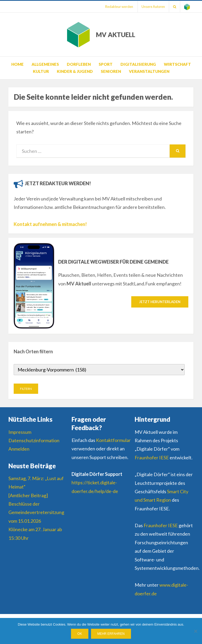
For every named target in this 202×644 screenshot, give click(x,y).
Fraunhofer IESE (152, 457)
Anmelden (19, 449)
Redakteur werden (119, 7)
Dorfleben (79, 64)
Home (17, 64)
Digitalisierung (138, 64)
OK (80, 634)
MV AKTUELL (116, 35)
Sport (106, 64)
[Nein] (195, 631)
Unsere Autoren (153, 7)
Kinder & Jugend (75, 71)
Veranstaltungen (149, 71)
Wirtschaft (177, 64)
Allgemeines (45, 64)
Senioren (111, 71)
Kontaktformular (113, 440)
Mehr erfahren (111, 634)
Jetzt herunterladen (160, 302)
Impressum (20, 432)
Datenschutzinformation (34, 440)
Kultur (41, 71)
